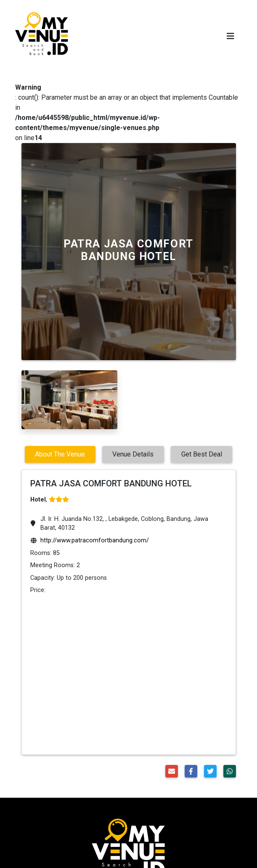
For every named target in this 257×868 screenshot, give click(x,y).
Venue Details (133, 454)
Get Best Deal (202, 454)
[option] (69, 400)
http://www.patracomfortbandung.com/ (95, 540)
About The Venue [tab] (60, 454)
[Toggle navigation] (231, 36)
